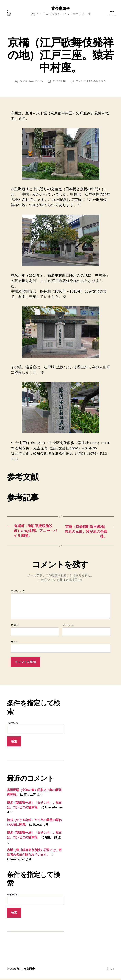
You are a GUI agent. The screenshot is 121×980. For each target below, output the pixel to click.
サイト (15, 643)
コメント (18, 593)
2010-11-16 (58, 81)
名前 (15, 626)
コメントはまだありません (91, 81)
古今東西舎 (60, 9)
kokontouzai (35, 81)
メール (68, 626)
